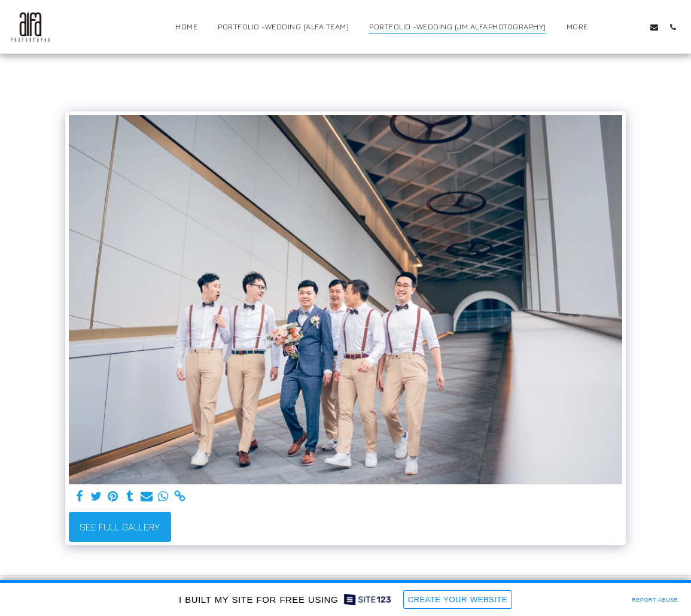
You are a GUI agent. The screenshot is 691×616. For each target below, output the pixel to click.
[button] (617, 27)
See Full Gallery (120, 527)
